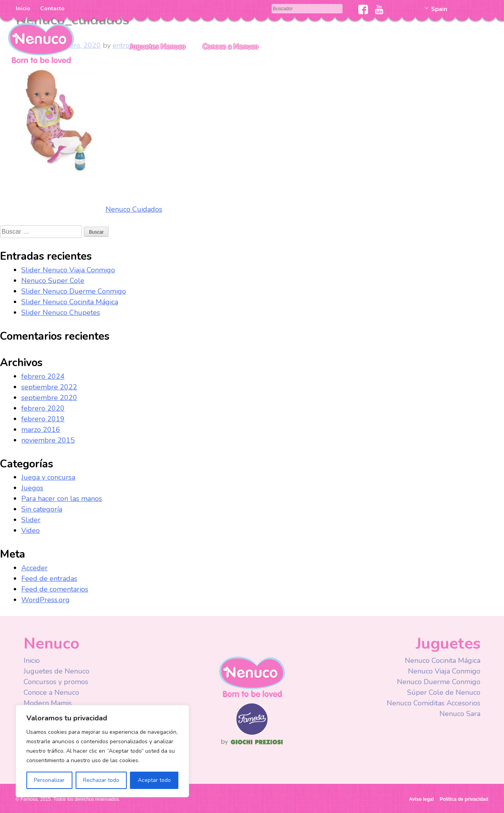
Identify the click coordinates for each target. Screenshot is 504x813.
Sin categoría (42, 509)
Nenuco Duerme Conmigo (439, 682)
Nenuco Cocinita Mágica (443, 660)
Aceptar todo (154, 780)
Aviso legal (422, 799)
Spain (439, 9)
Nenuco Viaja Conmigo (444, 671)
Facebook (363, 9)
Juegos (32, 488)
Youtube (379, 9)
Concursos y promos (56, 682)
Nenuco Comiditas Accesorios (434, 703)
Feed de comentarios (55, 589)
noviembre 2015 (48, 440)
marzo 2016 (41, 430)
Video (31, 530)
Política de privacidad (464, 799)
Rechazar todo (101, 780)
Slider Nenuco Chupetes (61, 313)
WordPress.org (45, 600)
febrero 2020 (43, 408)
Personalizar (49, 780)
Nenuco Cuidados (134, 209)
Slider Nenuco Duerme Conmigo (74, 291)
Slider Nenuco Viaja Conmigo (68, 270)
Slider (31, 520)
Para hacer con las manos (62, 499)
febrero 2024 (43, 376)
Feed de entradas (49, 579)
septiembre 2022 (49, 387)
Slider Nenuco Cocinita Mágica (70, 302)
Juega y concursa (48, 477)
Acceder (34, 568)
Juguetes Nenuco (158, 47)
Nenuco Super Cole (53, 281)
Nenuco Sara (460, 714)
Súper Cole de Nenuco (444, 692)
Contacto (52, 8)
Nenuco (41, 42)
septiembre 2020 (49, 398)
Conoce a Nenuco (231, 47)
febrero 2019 (43, 419)
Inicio (23, 8)
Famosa (252, 733)
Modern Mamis (48, 703)
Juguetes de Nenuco (57, 671)
